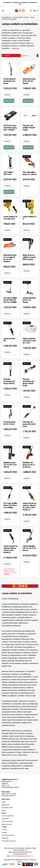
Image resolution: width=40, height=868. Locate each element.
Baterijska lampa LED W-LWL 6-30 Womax (10, 465)
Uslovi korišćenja (7, 821)
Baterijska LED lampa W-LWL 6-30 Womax (29, 465)
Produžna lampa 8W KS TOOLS (9, 423)
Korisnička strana (7, 808)
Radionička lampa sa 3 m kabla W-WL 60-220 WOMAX (10, 258)
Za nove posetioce (8, 816)
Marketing (5, 838)
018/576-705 (26, 3)
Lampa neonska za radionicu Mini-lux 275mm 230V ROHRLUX (10, 549)
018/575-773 (9, 3)
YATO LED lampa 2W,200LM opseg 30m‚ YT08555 (10, 128)
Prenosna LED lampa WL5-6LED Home (29, 424)
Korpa (4, 810)
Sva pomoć (5, 819)
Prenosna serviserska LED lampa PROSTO (9, 381)
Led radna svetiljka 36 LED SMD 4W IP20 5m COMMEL (10, 300)
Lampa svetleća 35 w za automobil (10, 218)
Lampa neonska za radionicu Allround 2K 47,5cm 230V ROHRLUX (29, 506)
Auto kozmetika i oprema (20, 17)
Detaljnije (7, 95)
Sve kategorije (6, 17)
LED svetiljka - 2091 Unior (9, 173)
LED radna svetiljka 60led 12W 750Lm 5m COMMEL (10, 505)
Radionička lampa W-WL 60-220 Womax (29, 81)
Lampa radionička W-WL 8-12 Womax (29, 300)
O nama (4, 830)
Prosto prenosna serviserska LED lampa (9, 81)
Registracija (5, 805)
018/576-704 (18, 3)
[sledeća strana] (26, 586)
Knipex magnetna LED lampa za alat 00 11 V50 (29, 341)
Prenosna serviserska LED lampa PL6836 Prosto (28, 382)
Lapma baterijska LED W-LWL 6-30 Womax (29, 548)
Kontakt (4, 832)
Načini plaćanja (7, 824)
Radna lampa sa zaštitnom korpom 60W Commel (29, 257)
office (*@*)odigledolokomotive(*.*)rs (22, 856)
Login (4, 802)
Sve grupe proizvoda (9, 841)
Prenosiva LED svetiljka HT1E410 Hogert (29, 128)
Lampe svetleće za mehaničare (20, 24)
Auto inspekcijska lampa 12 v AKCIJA (30, 173)
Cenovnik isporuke (8, 835)
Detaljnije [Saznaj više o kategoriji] (15, 48)
